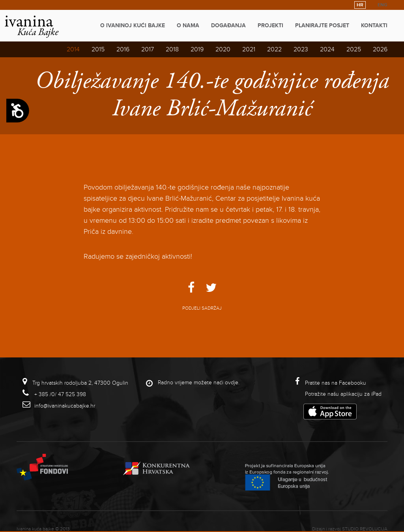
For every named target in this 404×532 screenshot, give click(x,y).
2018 (172, 49)
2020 (223, 49)
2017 (148, 49)
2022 (274, 49)
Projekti (270, 25)
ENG (382, 5)
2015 (98, 49)
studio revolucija (365, 529)
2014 (73, 49)
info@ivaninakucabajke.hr (65, 406)
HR (360, 5)
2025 (354, 49)
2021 (249, 49)
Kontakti (374, 25)
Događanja (228, 25)
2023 (301, 49)
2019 (197, 49)
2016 (123, 49)
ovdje (232, 383)
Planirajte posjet (322, 25)
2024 (327, 49)
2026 (380, 49)
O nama (188, 25)
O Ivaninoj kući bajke (133, 25)
